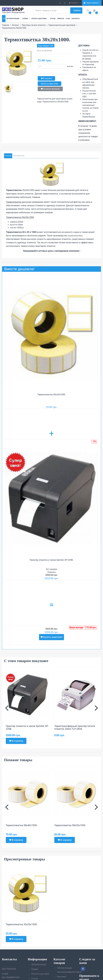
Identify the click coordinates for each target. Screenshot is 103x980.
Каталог (15, 25)
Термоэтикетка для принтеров (62, 25)
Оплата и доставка (40, 19)
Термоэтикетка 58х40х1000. (22, 825)
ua (60, 3)
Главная (6, 25)
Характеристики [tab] (19, 156)
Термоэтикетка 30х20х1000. (51, 395)
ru (65, 3)
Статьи (53, 19)
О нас (68, 19)
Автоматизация (14, 19)
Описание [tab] (8, 156)
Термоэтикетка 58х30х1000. (70, 825)
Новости (61, 19)
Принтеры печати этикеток (34, 25)
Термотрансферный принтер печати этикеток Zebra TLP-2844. (75, 727)
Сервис (26, 19)
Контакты (76, 19)
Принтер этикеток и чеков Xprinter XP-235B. (51, 560)
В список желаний (50, 89)
